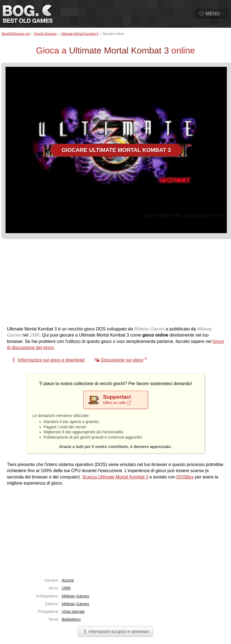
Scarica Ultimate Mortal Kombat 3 (115, 477)
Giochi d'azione (45, 34)
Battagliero (71, 619)
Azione (68, 580)
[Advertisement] (97, 284)
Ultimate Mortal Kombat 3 (80, 34)
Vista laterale (73, 612)
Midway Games (75, 596)
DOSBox (185, 477)
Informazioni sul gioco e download (115, 632)
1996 (66, 588)
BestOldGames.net (16, 34)
